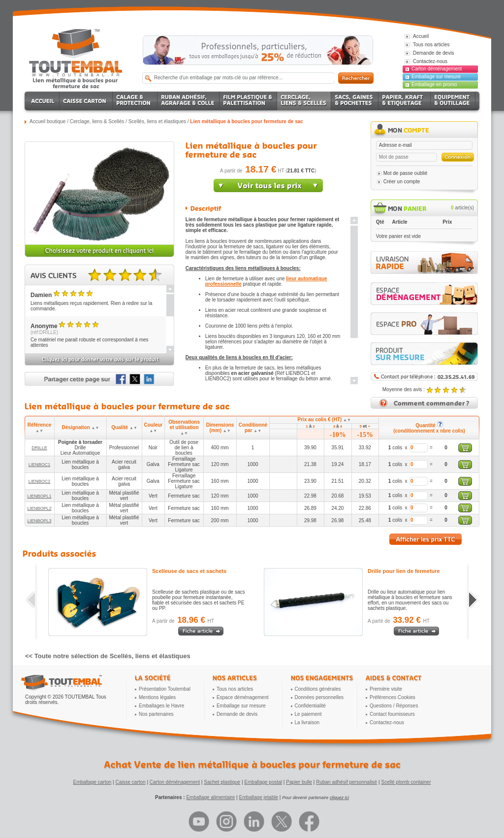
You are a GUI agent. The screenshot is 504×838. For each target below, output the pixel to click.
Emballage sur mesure (436, 77)
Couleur (153, 428)
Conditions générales (318, 689)
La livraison (307, 722)
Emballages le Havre (161, 706)
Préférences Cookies (393, 697)
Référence (39, 428)
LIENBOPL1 (39, 496)
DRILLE (39, 448)
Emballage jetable (258, 797)
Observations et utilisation (184, 427)
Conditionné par (253, 428)
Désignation (81, 427)
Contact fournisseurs (392, 714)
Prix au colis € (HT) (324, 419)
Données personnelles (319, 697)
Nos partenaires (156, 714)
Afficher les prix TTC (425, 539)
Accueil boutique (47, 121)
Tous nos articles (235, 689)
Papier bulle (299, 782)
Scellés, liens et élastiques (157, 121)
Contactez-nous (387, 722)
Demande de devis (237, 714)
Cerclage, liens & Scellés (97, 121)
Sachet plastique (222, 782)
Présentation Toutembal (165, 689)
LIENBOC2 (40, 481)
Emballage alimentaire (210, 797)
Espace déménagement (243, 697)
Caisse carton (130, 782)
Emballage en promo (434, 84)
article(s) (462, 208)
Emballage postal (263, 782)
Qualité (124, 427)
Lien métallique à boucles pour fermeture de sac (247, 121)
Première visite (386, 689)
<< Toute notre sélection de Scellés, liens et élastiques (108, 656)
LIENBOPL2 (39, 508)
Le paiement (308, 714)
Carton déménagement (437, 69)
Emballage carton (93, 782)
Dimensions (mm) (220, 428)
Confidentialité (310, 706)
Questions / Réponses (394, 706)
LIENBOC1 (40, 465)
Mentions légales (157, 697)
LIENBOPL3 (39, 521)
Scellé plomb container (406, 782)
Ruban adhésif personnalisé (346, 782)
